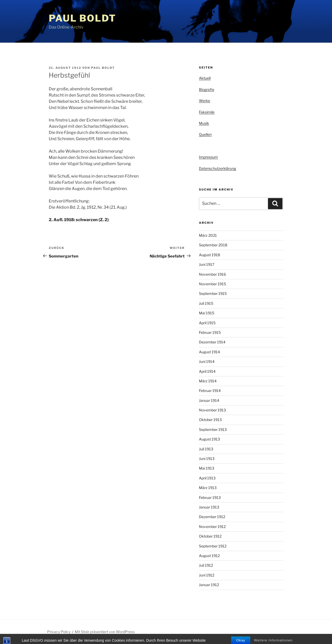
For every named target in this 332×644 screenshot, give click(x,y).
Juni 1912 (207, 575)
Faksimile (207, 112)
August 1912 (209, 556)
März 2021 (208, 235)
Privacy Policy (59, 632)
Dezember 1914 (212, 342)
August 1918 (209, 255)
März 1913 (208, 488)
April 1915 (207, 323)
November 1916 (212, 274)
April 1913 (207, 478)
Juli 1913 (206, 449)
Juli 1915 (206, 303)
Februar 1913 (210, 497)
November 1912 (212, 527)
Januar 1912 (209, 585)
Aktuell (205, 78)
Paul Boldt (82, 18)
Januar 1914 (209, 400)
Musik (204, 123)
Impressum (208, 157)
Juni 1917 (207, 264)
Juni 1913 (207, 459)
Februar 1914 (210, 391)
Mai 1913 (207, 468)
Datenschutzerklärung (217, 168)
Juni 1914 (207, 361)
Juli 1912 (206, 565)
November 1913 (212, 410)
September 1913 (213, 429)
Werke (205, 101)
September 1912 (213, 546)
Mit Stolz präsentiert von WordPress (105, 632)
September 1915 (213, 293)
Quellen (205, 134)
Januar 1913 (209, 507)
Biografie (207, 89)
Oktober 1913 (210, 420)
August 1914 (209, 352)
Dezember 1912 (212, 517)
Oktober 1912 (210, 536)
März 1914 (208, 381)
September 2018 (213, 245)
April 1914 (207, 371)
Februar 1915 (210, 332)
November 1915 (212, 284)
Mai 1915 (207, 313)
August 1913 (209, 439)
